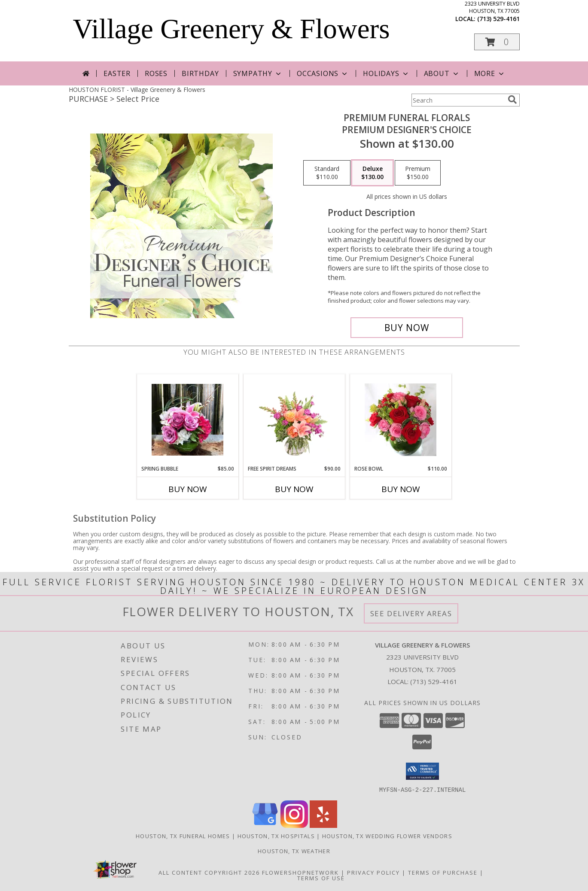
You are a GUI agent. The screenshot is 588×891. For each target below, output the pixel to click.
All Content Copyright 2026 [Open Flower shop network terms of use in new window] (209, 872)
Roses (156, 73)
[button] (497, 42)
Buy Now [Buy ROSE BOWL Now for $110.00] (401, 489)
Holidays (386, 73)
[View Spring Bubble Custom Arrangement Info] (187, 420)
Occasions (323, 73)
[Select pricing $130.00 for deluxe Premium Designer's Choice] (372, 173)
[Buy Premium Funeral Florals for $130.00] (407, 328)
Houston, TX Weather (294, 851)
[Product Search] (458, 100)
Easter (117, 73)
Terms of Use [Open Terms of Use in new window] (321, 878)
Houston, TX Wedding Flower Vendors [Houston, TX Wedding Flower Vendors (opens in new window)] (387, 836)
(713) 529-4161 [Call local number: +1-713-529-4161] (498, 19)
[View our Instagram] (294, 825)
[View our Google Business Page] (265, 825)
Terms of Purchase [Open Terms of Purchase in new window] (443, 872)
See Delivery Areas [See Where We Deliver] (411, 613)
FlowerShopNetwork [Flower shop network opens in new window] (300, 872)
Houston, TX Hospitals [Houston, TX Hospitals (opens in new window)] (276, 836)
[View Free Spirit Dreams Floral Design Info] (294, 420)
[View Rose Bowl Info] (401, 420)
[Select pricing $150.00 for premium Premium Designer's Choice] (418, 173)
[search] (512, 100)
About (442, 73)
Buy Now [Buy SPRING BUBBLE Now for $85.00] (188, 489)
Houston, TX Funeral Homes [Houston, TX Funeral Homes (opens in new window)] (183, 836)
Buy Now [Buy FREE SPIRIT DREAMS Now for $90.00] (294, 489)
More (490, 73)
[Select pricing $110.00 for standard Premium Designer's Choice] (327, 173)
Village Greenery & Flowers (232, 29)
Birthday (200, 73)
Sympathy (258, 73)
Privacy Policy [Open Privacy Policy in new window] (373, 872)
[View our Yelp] (323, 825)
